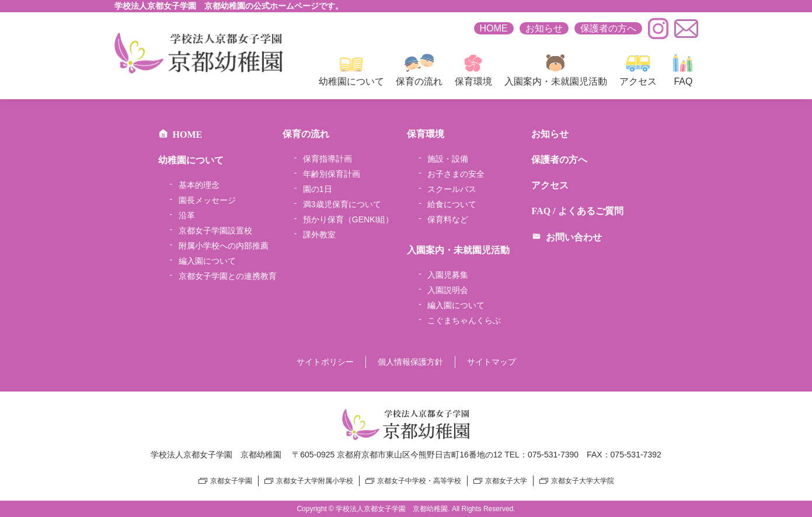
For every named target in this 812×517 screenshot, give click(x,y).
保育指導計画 (327, 159)
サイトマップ (492, 362)
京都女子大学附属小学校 (315, 481)
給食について (452, 204)
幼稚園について (351, 70)
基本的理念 (199, 185)
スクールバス (452, 189)
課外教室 (319, 235)
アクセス (638, 70)
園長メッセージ (207, 200)
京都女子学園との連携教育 (228, 276)
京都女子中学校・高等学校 (419, 481)
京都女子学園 (231, 481)
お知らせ (544, 28)
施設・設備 (448, 159)
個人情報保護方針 (410, 362)
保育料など (448, 219)
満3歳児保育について (342, 204)
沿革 (187, 215)
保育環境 (473, 70)
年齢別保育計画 (332, 174)
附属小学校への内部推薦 (224, 246)
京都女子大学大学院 (583, 481)
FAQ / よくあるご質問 (577, 211)
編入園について (207, 261)
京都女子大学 (506, 481)
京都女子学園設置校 (215, 230)
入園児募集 (448, 275)
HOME (494, 28)
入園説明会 (448, 290)
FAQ (683, 70)
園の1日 (318, 189)
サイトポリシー (325, 362)
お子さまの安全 (456, 174)
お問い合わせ (567, 237)
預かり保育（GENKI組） (349, 219)
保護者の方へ (608, 28)
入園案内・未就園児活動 (556, 70)
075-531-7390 (553, 455)
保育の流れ (419, 70)
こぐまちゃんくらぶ (464, 320)
